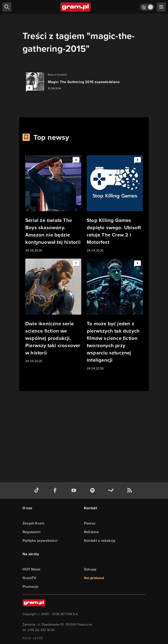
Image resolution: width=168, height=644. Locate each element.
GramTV (29, 578)
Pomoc (90, 523)
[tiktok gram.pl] (38, 490)
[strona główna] (76, 7)
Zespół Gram (33, 523)
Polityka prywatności (40, 541)
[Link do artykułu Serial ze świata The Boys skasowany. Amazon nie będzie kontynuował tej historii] (53, 204)
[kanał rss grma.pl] (130, 490)
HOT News (32, 569)
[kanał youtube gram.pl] (75, 490)
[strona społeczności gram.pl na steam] (112, 490)
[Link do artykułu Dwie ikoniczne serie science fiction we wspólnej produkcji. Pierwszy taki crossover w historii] (53, 311)
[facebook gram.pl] (56, 490)
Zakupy (90, 569)
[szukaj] (7, 7)
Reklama (91, 532)
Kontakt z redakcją (100, 541)
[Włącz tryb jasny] (147, 7)
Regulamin (32, 532)
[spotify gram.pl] (93, 490)
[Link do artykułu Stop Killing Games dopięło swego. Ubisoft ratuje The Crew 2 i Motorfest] (115, 204)
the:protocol (94, 578)
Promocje (31, 587)
